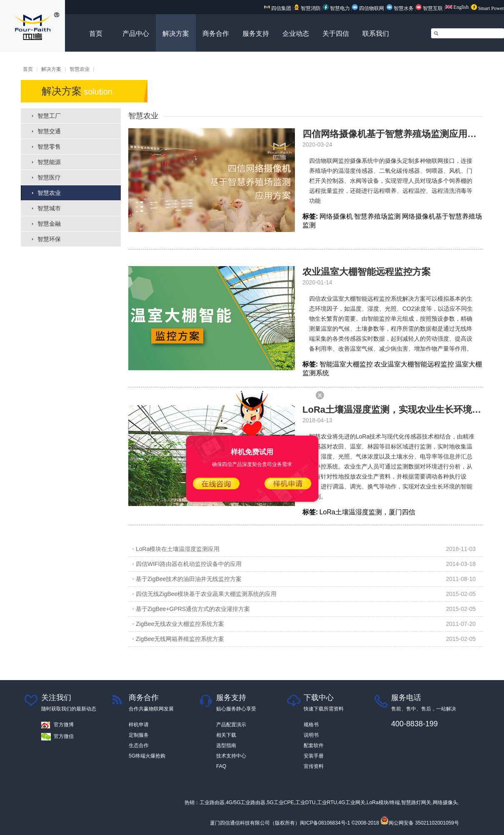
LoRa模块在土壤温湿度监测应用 (178, 549)
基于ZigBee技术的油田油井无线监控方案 (189, 579)
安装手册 (314, 756)
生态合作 (139, 745)
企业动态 (296, 34)
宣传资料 (314, 766)
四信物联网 (368, 8)
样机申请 (139, 725)
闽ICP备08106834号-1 (325, 823)
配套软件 (314, 745)
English (457, 7)
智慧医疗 (49, 177)
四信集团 (278, 8)
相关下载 (226, 735)
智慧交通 (49, 131)
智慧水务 (401, 8)
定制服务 (139, 735)
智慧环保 (49, 239)
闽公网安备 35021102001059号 (420, 823)
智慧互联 (430, 8)
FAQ (221, 766)
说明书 (311, 735)
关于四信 (336, 34)
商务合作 (216, 34)
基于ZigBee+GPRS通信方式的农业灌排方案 (193, 609)
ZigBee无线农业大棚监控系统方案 (180, 624)
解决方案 (176, 34)
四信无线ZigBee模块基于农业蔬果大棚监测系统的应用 (206, 594)
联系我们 (376, 34)
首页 (96, 34)
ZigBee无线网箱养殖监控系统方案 (180, 639)
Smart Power (488, 8)
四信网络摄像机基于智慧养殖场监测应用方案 (394, 134)
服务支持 (256, 34)
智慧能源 (49, 162)
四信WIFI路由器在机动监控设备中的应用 (189, 564)
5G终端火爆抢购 (147, 756)
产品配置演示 (231, 725)
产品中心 (136, 34)
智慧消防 (307, 8)
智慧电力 (336, 8)
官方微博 (64, 725)
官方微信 (64, 736)
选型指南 (226, 745)
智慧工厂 (49, 116)
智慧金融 (49, 224)
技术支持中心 (231, 756)
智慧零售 (49, 147)
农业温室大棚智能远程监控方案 (367, 272)
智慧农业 (80, 69)
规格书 (311, 725)
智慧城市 (49, 208)
